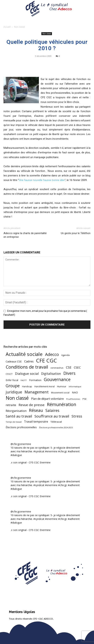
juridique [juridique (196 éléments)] (14, 392)
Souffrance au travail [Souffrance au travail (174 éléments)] (52, 416)
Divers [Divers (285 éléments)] (69, 373)
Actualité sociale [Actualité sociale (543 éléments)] (24, 354)
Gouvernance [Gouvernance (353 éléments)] (57, 379)
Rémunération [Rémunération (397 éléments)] (62, 404)
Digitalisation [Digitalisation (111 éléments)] (51, 374)
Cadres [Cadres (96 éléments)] (29, 361)
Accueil (7, 27)
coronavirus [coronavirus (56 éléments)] (57, 368)
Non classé (19, 27)
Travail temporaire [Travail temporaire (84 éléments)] (36, 422)
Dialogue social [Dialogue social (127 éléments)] (27, 373)
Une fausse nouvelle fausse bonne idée (42, 180)
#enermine (51, 451)
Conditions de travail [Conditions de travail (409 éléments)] (27, 367)
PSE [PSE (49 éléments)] (85, 399)
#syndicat (39, 451)
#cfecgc (63, 451)
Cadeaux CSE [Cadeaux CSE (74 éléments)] (14, 361)
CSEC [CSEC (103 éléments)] (77, 367)
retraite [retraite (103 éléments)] (11, 405)
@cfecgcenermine (21, 444)
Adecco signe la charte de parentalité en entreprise (25, 235)
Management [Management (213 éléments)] (37, 392)
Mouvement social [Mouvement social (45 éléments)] (60, 393)
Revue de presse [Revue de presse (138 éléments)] (32, 405)
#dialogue (16, 455)
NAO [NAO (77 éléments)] (75, 392)
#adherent (74, 451)
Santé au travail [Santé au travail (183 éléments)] (19, 416)
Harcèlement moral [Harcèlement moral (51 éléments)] (45, 386)
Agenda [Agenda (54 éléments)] (65, 355)
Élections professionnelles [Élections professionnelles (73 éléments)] (21, 427)
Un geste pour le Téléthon (76, 233)
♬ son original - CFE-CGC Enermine (31, 462)
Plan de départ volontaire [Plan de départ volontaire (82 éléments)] (47, 399)
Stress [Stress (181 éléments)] (77, 416)
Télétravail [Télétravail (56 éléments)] (56, 422)
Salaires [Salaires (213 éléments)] (52, 410)
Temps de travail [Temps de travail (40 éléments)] (14, 422)
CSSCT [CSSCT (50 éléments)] (9, 374)
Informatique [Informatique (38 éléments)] (75, 386)
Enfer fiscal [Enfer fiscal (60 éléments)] (12, 380)
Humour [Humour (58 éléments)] (62, 386)
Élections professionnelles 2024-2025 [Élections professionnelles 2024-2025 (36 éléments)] (56, 428)
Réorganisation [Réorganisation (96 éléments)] (16, 411)
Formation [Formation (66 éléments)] (35, 380)
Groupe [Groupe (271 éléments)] (13, 386)
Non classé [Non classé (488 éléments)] (17, 398)
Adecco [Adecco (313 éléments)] (52, 354)
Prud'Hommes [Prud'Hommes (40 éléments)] (73, 399)
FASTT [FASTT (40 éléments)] (24, 380)
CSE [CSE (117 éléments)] (69, 367)
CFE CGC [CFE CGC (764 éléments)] (46, 361)
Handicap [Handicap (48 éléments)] (27, 386)
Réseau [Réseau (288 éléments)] (36, 410)
